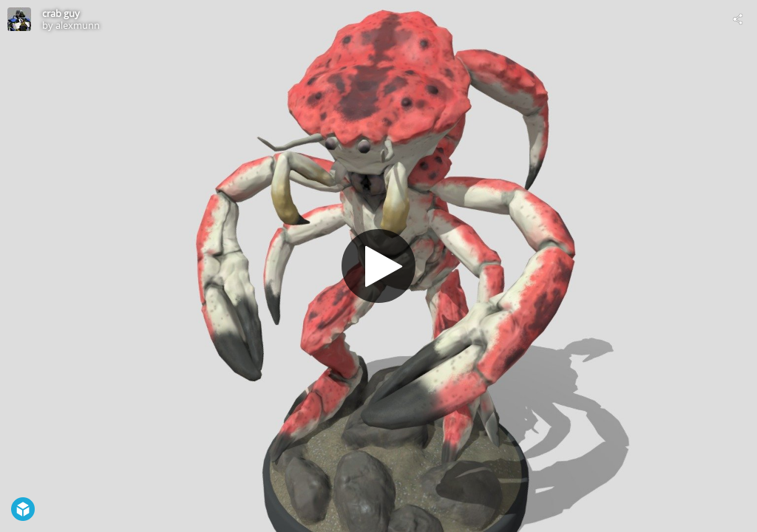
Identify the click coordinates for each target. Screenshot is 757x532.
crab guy (61, 13)
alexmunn (78, 25)
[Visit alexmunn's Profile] (19, 19)
